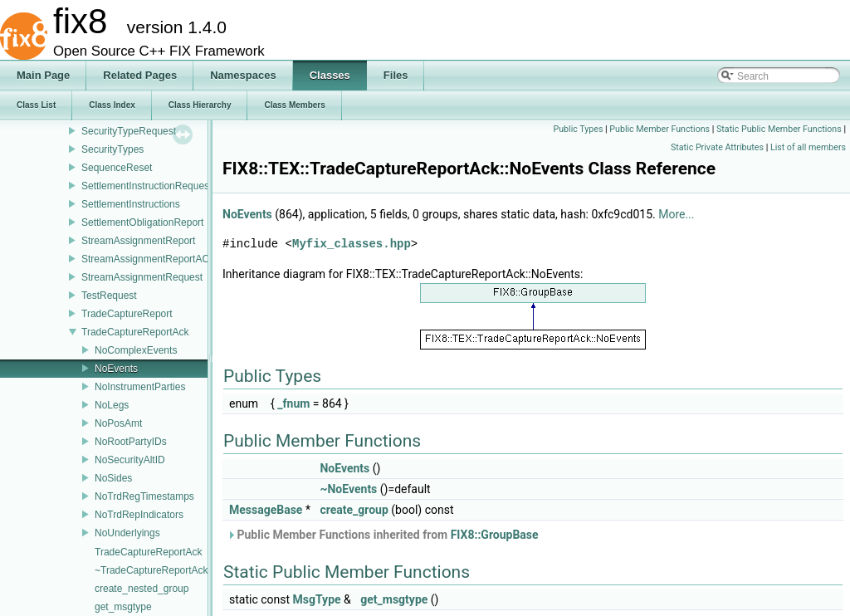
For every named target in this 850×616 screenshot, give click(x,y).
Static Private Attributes (717, 147)
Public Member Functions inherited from (383, 535)
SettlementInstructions (131, 204)
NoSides (113, 478)
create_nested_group (142, 589)
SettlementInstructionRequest (147, 186)
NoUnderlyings (127, 533)
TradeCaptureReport (127, 314)
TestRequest (109, 296)
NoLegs (112, 405)
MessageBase (266, 510)
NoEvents (116, 369)
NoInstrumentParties (140, 387)
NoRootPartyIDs (131, 442)
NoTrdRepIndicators (139, 515)
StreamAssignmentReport (138, 241)
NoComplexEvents (136, 350)
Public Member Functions (659, 129)
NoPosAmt (118, 423)
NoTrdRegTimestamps (144, 496)
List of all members (808, 147)
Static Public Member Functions (779, 129)
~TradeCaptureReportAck (151, 570)
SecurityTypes (112, 149)
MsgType (317, 599)
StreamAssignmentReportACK (149, 259)
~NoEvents (348, 489)
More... (676, 214)
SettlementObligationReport (142, 222)
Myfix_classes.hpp (352, 244)
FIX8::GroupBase (495, 535)
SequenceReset (117, 168)
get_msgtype (123, 607)
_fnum (293, 403)
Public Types (578, 129)
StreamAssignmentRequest (142, 277)
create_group (354, 510)
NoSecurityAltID (130, 460)
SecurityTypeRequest (129, 131)
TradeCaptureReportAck (135, 332)
